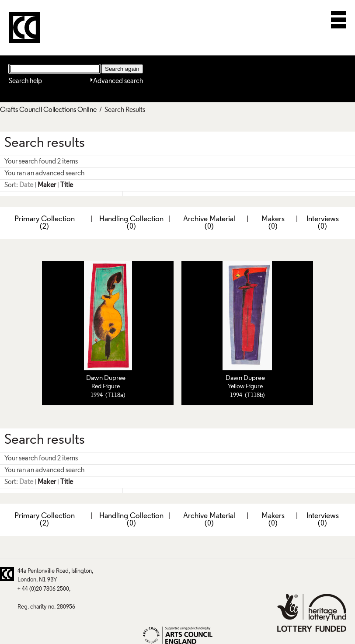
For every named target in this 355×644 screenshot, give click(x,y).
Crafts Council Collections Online (48, 110)
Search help (25, 81)
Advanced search (118, 81)
